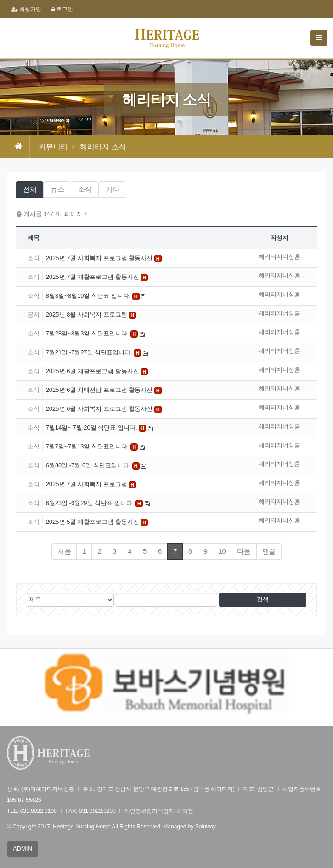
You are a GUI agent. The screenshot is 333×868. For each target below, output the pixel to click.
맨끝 (269, 551)
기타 (112, 189)
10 (222, 551)
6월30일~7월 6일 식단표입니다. (89, 465)
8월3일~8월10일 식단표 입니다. (89, 296)
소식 (85, 189)
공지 (34, 315)
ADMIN (23, 848)
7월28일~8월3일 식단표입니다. (88, 333)
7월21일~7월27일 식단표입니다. (90, 352)
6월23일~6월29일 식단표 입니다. (91, 503)
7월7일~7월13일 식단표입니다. (88, 446)
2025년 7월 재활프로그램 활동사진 (93, 277)
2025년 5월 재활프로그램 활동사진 (93, 522)
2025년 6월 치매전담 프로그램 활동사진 (100, 390)
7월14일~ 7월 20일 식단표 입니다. (93, 428)
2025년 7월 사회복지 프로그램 (87, 484)
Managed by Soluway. (190, 827)
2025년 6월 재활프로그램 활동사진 (93, 371)
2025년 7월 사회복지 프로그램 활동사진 (100, 258)
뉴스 (57, 189)
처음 (64, 551)
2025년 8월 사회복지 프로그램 (87, 315)
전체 (30, 189)
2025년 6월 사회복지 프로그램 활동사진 (100, 409)
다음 (244, 551)
